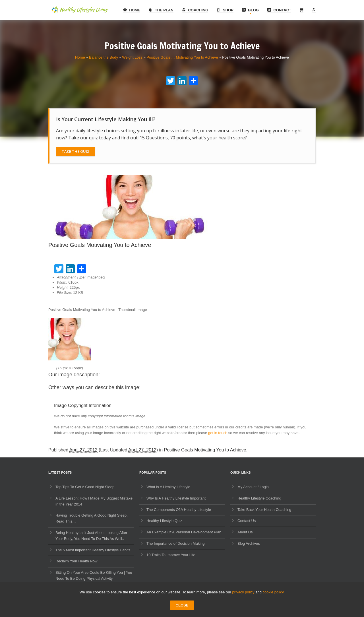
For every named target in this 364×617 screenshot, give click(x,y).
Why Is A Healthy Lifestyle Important (176, 498)
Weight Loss (132, 57)
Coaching (195, 10)
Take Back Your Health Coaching (264, 510)
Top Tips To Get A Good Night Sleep (85, 487)
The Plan (161, 10)
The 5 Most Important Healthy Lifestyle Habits (93, 550)
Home (132, 10)
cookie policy (273, 592)
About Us (245, 532)
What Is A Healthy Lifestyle (168, 487)
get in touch (218, 433)
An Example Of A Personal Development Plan (184, 532)
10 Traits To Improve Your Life (171, 555)
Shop (225, 10)
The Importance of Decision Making (175, 543)
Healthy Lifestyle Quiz (164, 521)
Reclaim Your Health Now (76, 561)
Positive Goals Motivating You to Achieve (205, 450)
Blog (250, 10)
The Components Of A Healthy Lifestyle (179, 510)
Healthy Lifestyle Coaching (259, 498)
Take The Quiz (76, 151)
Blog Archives (249, 543)
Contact (279, 10)
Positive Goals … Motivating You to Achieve (182, 57)
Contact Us (247, 521)
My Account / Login (253, 487)
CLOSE (182, 605)
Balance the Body (104, 57)
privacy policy (243, 592)
